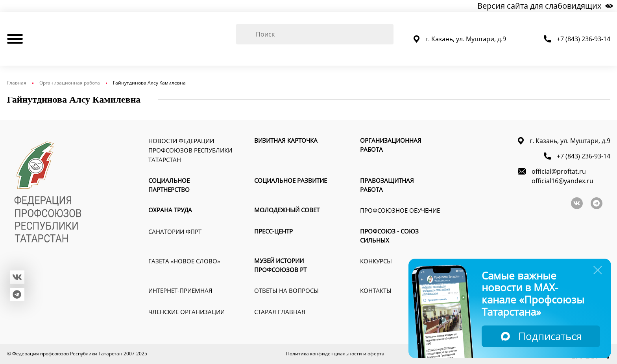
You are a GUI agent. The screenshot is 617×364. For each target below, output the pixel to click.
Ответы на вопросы (286, 290)
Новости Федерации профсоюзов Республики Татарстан (190, 150)
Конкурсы (376, 261)
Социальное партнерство (169, 185)
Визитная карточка (286, 140)
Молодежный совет (287, 210)
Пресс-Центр (273, 231)
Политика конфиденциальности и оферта (335, 354)
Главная (17, 83)
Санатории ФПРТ (175, 232)
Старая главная (280, 312)
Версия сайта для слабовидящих (545, 6)
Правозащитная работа (387, 185)
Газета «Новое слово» (184, 261)
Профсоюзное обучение (400, 210)
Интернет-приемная (180, 290)
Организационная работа (70, 83)
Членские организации (187, 312)
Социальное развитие (291, 180)
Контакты (376, 290)
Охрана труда (170, 210)
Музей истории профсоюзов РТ (280, 265)
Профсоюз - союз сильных (389, 236)
